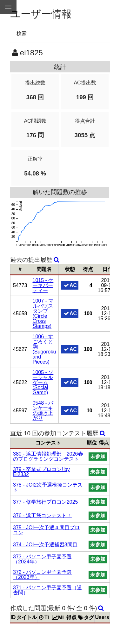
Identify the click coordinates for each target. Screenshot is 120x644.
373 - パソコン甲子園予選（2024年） (42, 559)
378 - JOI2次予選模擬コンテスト (48, 487)
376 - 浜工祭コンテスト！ (42, 515)
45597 (20, 411)
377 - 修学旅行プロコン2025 (46, 502)
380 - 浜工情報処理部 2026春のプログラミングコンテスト (48, 456)
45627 (20, 349)
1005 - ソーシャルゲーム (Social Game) (43, 382)
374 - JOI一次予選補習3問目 (45, 545)
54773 (20, 285)
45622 (20, 382)
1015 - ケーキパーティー (43, 285)
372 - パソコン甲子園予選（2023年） (42, 575)
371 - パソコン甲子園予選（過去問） (47, 590)
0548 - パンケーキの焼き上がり (43, 411)
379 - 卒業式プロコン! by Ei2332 (41, 472)
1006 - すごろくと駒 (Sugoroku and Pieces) (44, 349)
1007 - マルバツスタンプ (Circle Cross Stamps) (43, 313)
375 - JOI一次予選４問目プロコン (46, 530)
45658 (20, 313)
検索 (22, 33)
